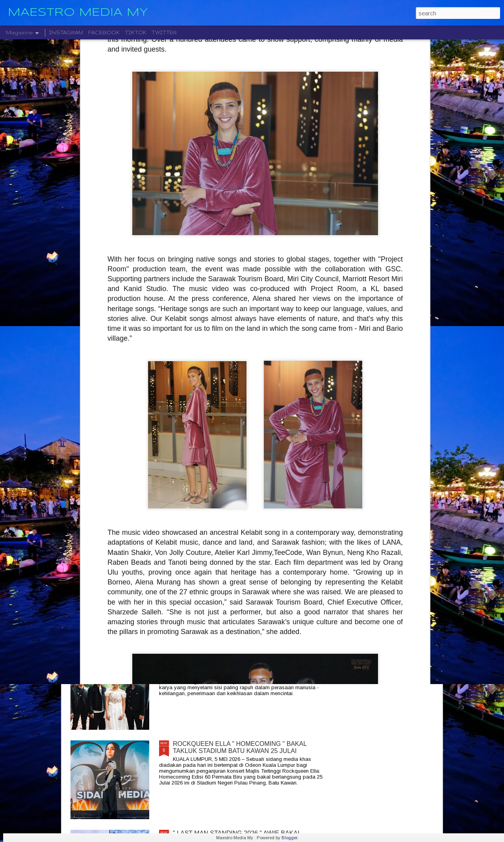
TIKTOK (136, 32)
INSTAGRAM (66, 32)
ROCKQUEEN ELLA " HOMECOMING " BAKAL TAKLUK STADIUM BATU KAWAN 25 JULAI (240, 747)
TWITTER (164, 32)
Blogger (289, 838)
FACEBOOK (104, 32)
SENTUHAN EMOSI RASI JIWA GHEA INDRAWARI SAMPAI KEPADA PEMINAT (246, 568)
